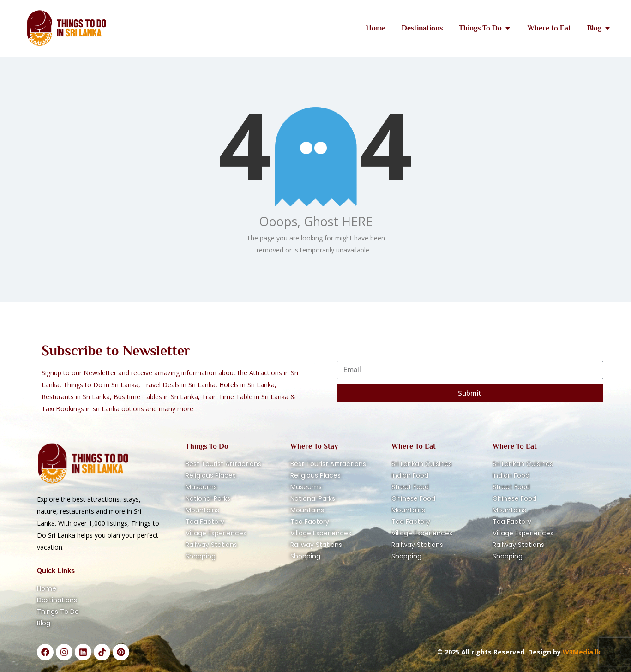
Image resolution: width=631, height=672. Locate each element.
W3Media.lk (581, 652)
